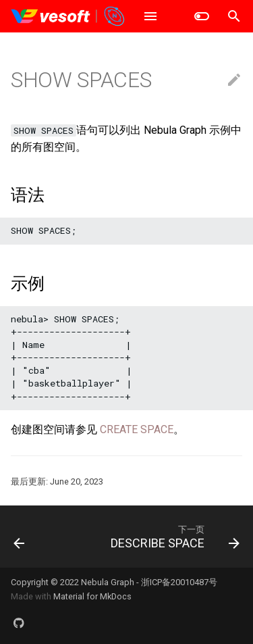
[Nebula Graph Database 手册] (68, 16)
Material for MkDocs (92, 596)
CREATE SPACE (137, 429)
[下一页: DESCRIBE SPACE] (173, 537)
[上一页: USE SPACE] (19, 537)
